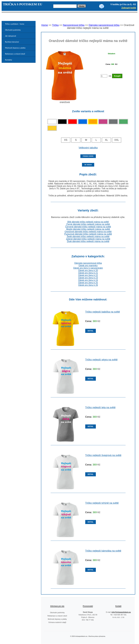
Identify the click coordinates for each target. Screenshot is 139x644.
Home (45, 25)
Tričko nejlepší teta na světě (100, 407)
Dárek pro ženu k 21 (88, 273)
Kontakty (9, 60)
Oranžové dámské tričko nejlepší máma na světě (88, 232)
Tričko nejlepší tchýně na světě (102, 503)
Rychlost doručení (12, 42)
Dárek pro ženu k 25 (88, 283)
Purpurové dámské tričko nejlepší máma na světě (88, 234)
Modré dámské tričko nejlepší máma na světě (88, 229)
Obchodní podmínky (13, 30)
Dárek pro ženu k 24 (88, 280)
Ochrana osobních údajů (57, 622)
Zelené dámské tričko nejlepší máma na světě (88, 239)
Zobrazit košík (129, 8)
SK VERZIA (88, 165)
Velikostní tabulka (88, 148)
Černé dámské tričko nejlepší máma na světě (88, 224)
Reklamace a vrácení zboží (15, 54)
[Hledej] (65, 6)
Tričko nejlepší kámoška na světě (103, 551)
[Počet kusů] (104, 76)
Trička (55, 25)
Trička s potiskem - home (15, 24)
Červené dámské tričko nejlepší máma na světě (88, 227)
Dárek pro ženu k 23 (88, 278)
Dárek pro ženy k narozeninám (88, 268)
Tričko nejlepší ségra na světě (101, 360)
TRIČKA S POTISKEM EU (23, 4)
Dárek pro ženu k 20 (88, 270)
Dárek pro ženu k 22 (88, 275)
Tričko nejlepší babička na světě (103, 312)
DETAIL (91, 331)
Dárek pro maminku (88, 266)
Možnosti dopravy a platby (15, 48)
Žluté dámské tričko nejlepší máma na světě (88, 241)
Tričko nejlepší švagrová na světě (103, 455)
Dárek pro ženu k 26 (88, 285)
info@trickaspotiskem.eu (121, 612)
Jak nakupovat (11, 36)
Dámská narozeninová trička (104, 25)
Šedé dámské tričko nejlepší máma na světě (88, 236)
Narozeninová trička (74, 25)
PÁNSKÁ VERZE (88, 156)
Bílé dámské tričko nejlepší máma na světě (88, 222)
